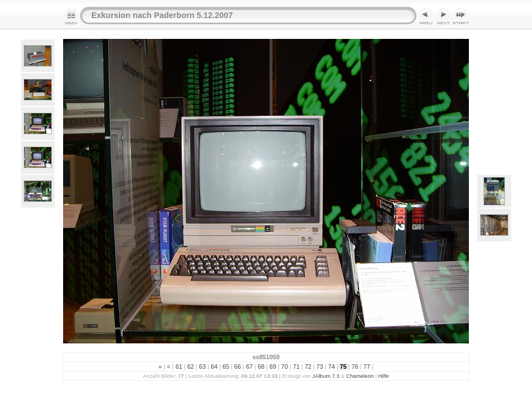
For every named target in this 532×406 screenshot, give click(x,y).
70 (285, 367)
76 (355, 367)
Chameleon (360, 376)
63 (202, 367)
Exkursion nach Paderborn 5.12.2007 (162, 15)
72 (308, 367)
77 (367, 367)
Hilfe (384, 376)
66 (238, 367)
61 (179, 367)
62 (190, 367)
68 (261, 367)
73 (320, 367)
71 (296, 367)
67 (249, 367)
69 (273, 367)
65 (226, 367)
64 (214, 367)
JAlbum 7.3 (326, 376)
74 (331, 367)
